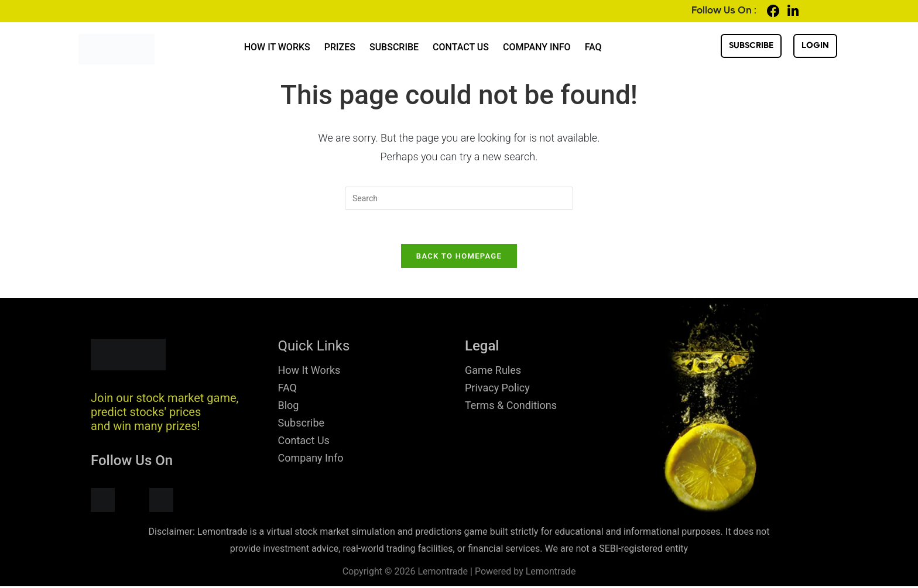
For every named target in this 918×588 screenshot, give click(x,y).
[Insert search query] (459, 198)
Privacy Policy (497, 389)
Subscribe (394, 47)
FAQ (593, 47)
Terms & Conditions (511, 407)
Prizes (340, 47)
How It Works (277, 47)
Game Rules (493, 372)
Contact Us (461, 47)
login (815, 46)
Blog (289, 407)
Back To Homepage (459, 258)
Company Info (537, 47)
